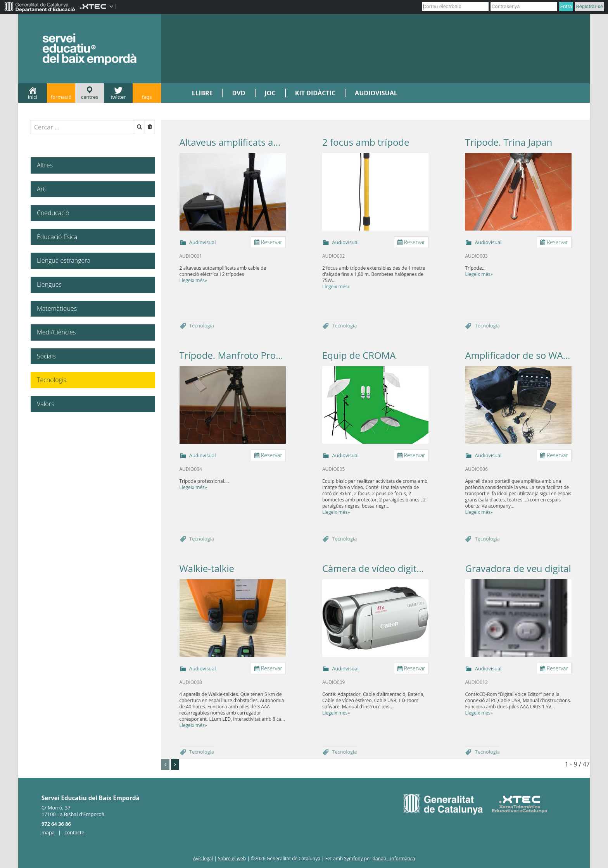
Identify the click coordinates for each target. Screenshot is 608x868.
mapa (48, 832)
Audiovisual (203, 242)
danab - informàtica (394, 859)
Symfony (353, 859)
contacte (74, 832)
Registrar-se (590, 6)
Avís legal (203, 859)
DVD (238, 93)
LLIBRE (202, 93)
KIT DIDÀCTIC (315, 93)
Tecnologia (202, 325)
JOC (270, 93)
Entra (566, 6)
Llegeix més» (193, 280)
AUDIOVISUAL (376, 93)
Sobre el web (232, 859)
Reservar (268, 242)
